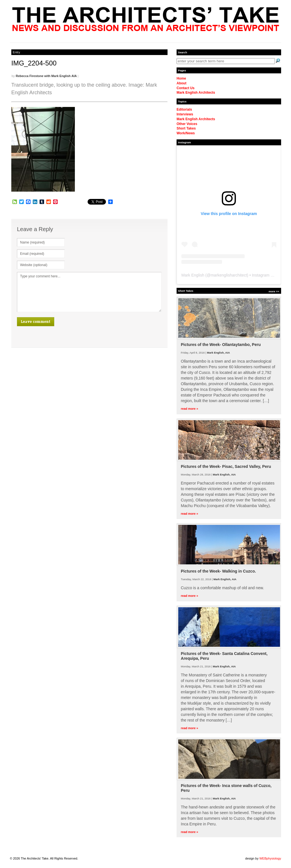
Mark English (193, 275)
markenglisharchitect (229, 275)
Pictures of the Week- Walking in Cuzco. (218, 571)
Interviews (185, 114)
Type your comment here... (89, 292)
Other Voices (187, 124)
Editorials (184, 109)
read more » (189, 409)
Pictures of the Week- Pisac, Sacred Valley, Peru (226, 466)
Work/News (186, 133)
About (182, 83)
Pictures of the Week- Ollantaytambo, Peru (221, 345)
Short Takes (186, 128)
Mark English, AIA (218, 353)
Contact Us (185, 88)
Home (181, 78)
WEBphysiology (270, 858)
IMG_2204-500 (34, 63)
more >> (274, 291)
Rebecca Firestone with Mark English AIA (46, 76)
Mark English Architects (196, 93)
